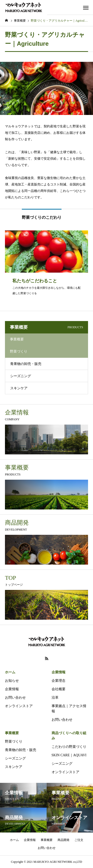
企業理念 (59, 681)
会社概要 (59, 689)
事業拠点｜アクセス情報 (69, 709)
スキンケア (19, 388)
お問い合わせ (15, 698)
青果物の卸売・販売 (26, 364)
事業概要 (12, 733)
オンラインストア (19, 706)
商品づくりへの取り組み (69, 736)
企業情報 (12, 689)
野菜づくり (14, 741)
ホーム (10, 672)
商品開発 (63, 840)
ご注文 (79, 840)
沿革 (55, 698)
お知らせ (12, 681)
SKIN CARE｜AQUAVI (69, 755)
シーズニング (21, 376)
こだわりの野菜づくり (69, 747)
